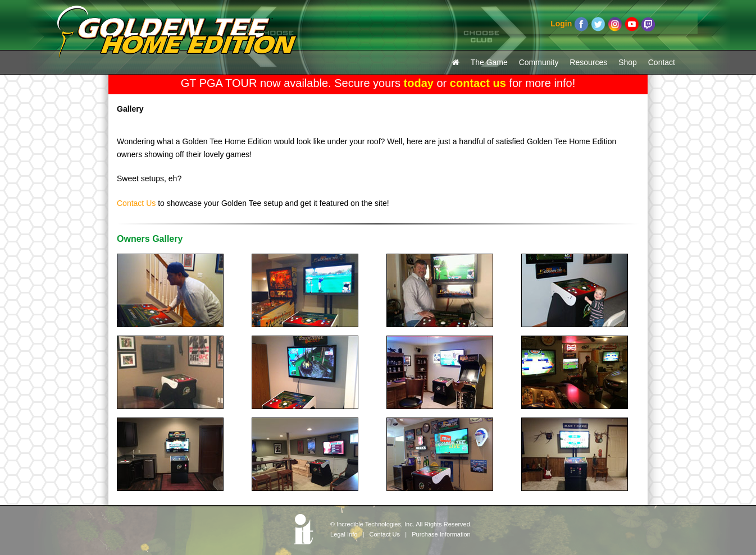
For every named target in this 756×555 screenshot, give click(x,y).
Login (561, 24)
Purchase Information (441, 534)
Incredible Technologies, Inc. (375, 524)
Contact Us (136, 203)
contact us (478, 83)
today (419, 83)
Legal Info (344, 534)
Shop (628, 62)
